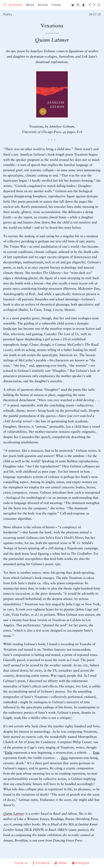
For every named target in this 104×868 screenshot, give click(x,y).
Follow (56, 5)
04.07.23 (95, 15)
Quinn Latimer (14, 814)
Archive (43, 5)
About (30, 5)
